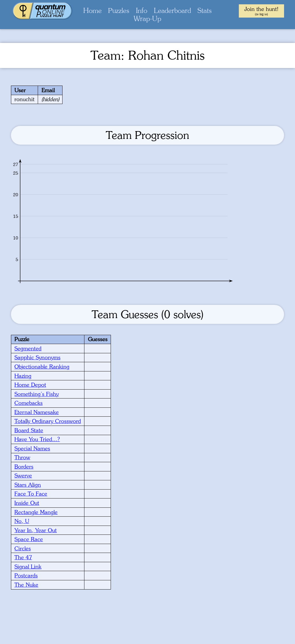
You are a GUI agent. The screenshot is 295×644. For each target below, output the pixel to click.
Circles (23, 548)
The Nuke (26, 585)
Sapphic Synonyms (37, 357)
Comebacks (29, 403)
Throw (22, 457)
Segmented (28, 348)
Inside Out (27, 503)
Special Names (32, 448)
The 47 (23, 557)
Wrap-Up (147, 19)
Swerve (23, 475)
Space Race (29, 539)
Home (92, 11)
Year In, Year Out (36, 530)
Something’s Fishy (37, 394)
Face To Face (31, 494)
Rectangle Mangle (36, 512)
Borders (24, 467)
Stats (205, 11)
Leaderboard (172, 11)
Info (142, 11)
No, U (22, 521)
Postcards (26, 575)
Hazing (23, 376)
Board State (29, 430)
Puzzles (119, 11)
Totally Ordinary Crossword (48, 421)
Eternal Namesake (37, 412)
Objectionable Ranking (42, 367)
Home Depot (30, 385)
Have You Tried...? (37, 439)
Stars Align (28, 485)
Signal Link (28, 566)
